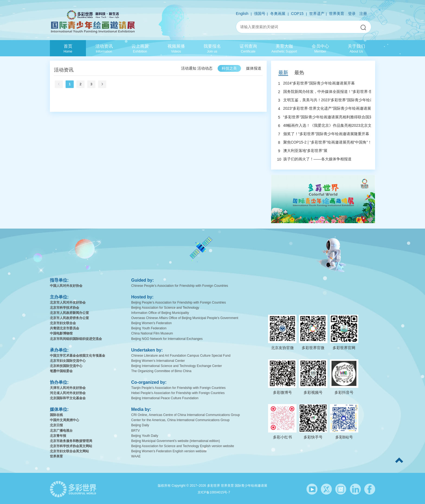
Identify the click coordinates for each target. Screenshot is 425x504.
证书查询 (248, 48)
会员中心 (320, 48)
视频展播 (176, 48)
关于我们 (356, 48)
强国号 (260, 14)
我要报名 (212, 48)
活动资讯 (104, 48)
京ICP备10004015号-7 (214, 492)
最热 (299, 73)
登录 (352, 14)
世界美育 (337, 14)
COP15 (297, 14)
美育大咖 (284, 48)
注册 (363, 14)
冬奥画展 (278, 14)
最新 (283, 73)
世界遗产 (317, 14)
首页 (68, 48)
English (242, 14)
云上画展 (140, 48)
